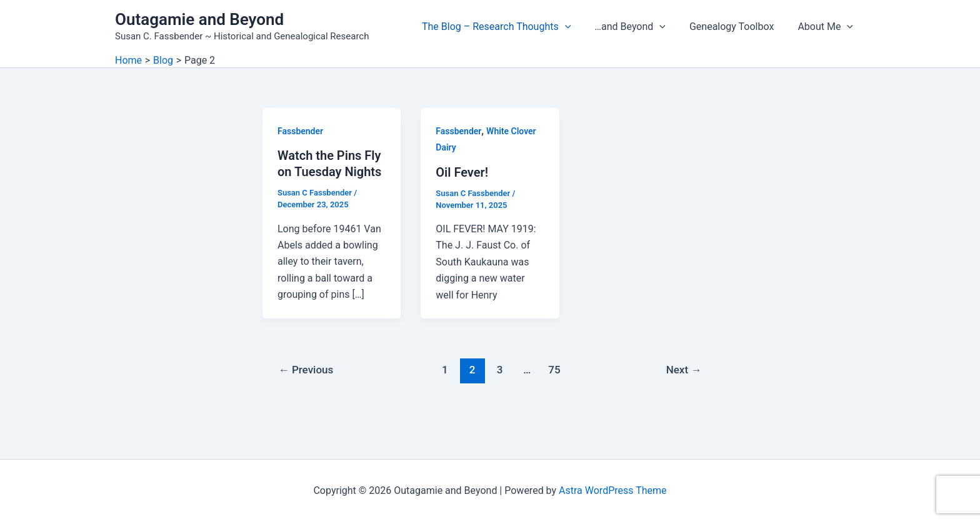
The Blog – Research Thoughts (509, 27)
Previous (306, 370)
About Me (827, 27)
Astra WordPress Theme (612, 490)
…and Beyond (639, 27)
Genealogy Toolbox (737, 27)
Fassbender (300, 131)
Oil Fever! (462, 172)
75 (554, 370)
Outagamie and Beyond (199, 19)
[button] (578, 27)
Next (684, 370)
